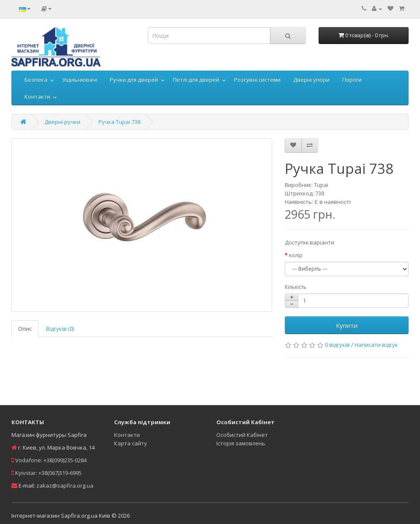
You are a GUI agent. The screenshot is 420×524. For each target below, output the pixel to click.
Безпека (36, 80)
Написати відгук (376, 345)
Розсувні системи (257, 80)
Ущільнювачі (80, 80)
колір (296, 255)
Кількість (296, 287)
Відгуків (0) (60, 329)
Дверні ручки (62, 122)
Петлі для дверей (196, 80)
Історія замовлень (241, 443)
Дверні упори (311, 80)
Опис (25, 329)
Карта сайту (131, 443)
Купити (347, 325)
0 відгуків (337, 345)
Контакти (37, 96)
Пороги (352, 80)
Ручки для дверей (134, 80)
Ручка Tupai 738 (119, 122)
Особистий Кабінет (242, 435)
